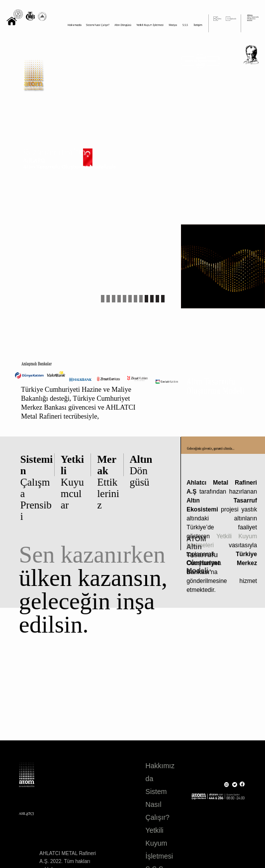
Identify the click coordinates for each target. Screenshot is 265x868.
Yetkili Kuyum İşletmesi (159, 843)
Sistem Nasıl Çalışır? (158, 804)
